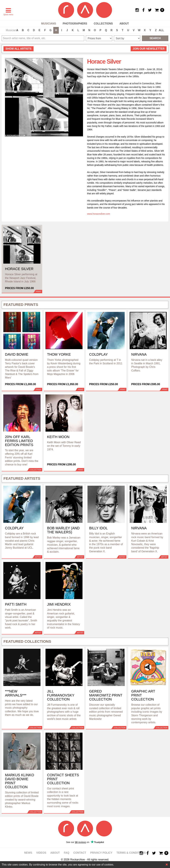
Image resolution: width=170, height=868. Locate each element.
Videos (41, 853)
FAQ (66, 853)
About (124, 24)
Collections (103, 24)
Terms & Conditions (131, 853)
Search (155, 38)
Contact (80, 853)
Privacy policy (101, 853)
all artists (19, 49)
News (28, 853)
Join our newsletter (149, 49)
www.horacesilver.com (99, 214)
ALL (161, 30)
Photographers (75, 24)
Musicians (49, 24)
